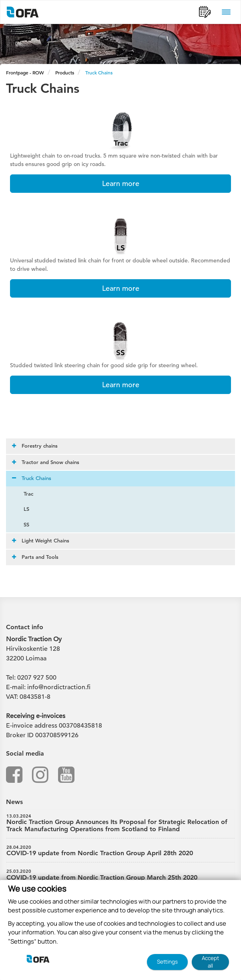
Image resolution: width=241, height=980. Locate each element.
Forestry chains (35, 446)
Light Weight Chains (41, 541)
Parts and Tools (35, 557)
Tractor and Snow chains (46, 462)
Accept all (210, 962)
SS (22, 525)
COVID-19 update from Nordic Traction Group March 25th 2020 (120, 875)
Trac (24, 494)
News (14, 802)
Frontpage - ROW (25, 72)
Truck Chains (99, 72)
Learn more (121, 183)
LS (22, 509)
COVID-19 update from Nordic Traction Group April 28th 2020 (120, 851)
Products (65, 72)
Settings (167, 962)
